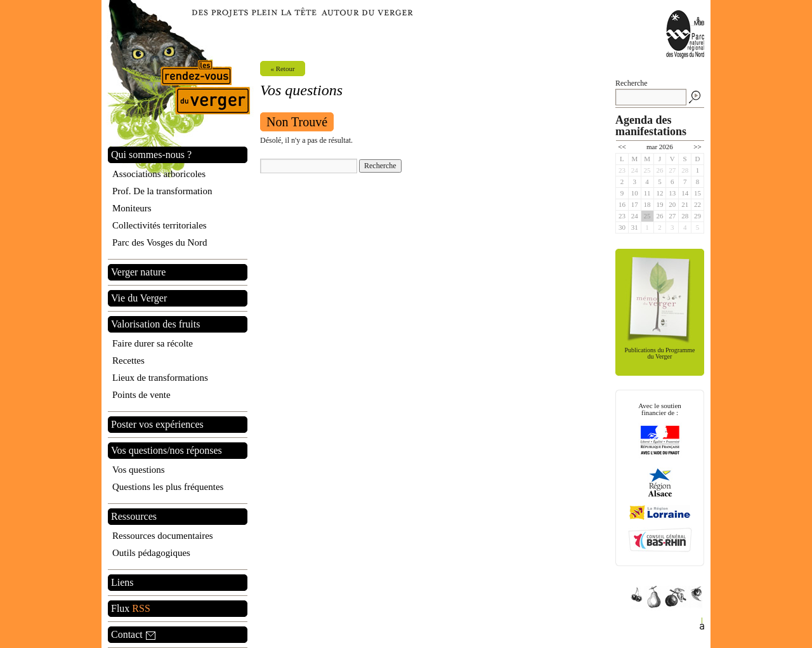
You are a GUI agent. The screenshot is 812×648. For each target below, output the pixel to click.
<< (622, 147)
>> (697, 147)
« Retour (282, 69)
